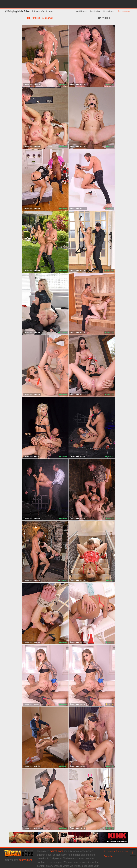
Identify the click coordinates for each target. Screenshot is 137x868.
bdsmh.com (25, 860)
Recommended (124, 11)
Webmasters (109, 856)
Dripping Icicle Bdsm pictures (116, 851)
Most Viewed (109, 11)
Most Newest (81, 11)
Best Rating (95, 11)
